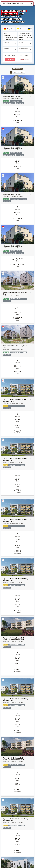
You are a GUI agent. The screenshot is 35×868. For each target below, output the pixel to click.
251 (23, 72)
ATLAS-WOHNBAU (25, 36)
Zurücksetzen (24, 59)
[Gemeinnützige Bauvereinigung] (25, 37)
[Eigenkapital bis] (25, 50)
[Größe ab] (10, 43)
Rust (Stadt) (10, 39)
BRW (25, 39)
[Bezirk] (10, 37)
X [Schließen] (31, 4)
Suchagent (10, 59)
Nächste (17, 72)
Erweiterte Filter (10, 56)
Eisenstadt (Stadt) (10, 38)
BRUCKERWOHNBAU (25, 38)
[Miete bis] (10, 50)
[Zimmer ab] (25, 43)
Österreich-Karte (24, 56)
